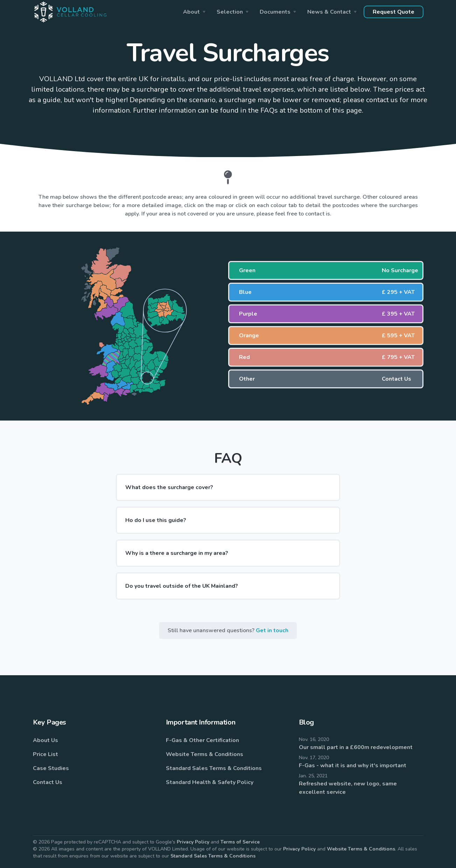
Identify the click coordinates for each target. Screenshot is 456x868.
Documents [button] (275, 12)
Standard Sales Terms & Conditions (214, 768)
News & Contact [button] (329, 12)
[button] (326, 270)
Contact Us (48, 782)
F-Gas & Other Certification (202, 740)
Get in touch (272, 630)
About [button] (191, 12)
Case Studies (51, 768)
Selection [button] (230, 12)
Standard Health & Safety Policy (210, 782)
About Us (45, 740)
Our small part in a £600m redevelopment (356, 747)
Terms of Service (240, 842)
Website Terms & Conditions (205, 754)
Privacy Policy (193, 842)
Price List (45, 754)
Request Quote (394, 12)
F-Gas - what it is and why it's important (353, 765)
